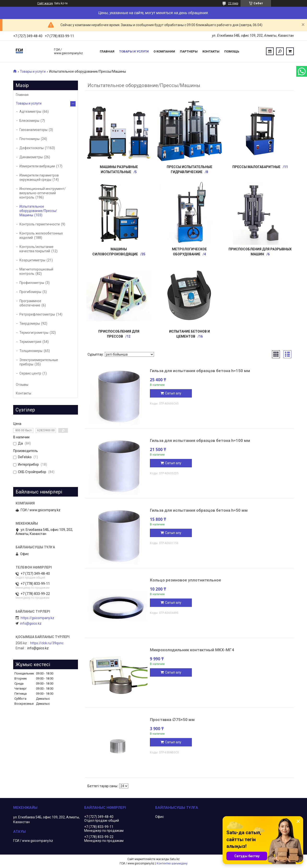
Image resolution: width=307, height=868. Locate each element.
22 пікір (233, 3)
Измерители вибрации (37, 166)
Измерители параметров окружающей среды (39, 177)
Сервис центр (30, 373)
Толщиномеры (31, 351)
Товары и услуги (134, 51)
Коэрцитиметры (32, 260)
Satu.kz (175, 859)
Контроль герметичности (40, 224)
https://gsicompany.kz (37, 618)
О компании (164, 51)
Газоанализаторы (33, 130)
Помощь (232, 51)
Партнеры (189, 51)
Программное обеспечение (30, 303)
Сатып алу (173, 393)
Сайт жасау (45, 3)
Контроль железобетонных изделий (41, 235)
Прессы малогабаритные (256, 167)
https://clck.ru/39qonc (47, 643)
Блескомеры (29, 121)
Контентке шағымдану (172, 863)
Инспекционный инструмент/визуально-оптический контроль (43, 193)
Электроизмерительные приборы (39, 362)
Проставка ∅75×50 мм (172, 720)
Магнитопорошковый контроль (36, 271)
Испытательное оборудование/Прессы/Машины (38, 211)
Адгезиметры (30, 111)
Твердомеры (30, 323)
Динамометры (31, 157)
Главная (107, 51)
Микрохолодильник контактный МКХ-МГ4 (192, 650)
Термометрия (30, 342)
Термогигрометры (34, 333)
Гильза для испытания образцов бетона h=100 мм (200, 440)
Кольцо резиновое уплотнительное (186, 580)
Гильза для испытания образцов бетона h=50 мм (199, 510)
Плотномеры (30, 139)
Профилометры (32, 283)
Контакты (211, 51)
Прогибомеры (30, 292)
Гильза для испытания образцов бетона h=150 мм (200, 371)
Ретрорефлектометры (37, 314)
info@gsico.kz (31, 623)
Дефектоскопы (32, 148)
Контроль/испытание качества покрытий (36, 249)
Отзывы (22, 385)
